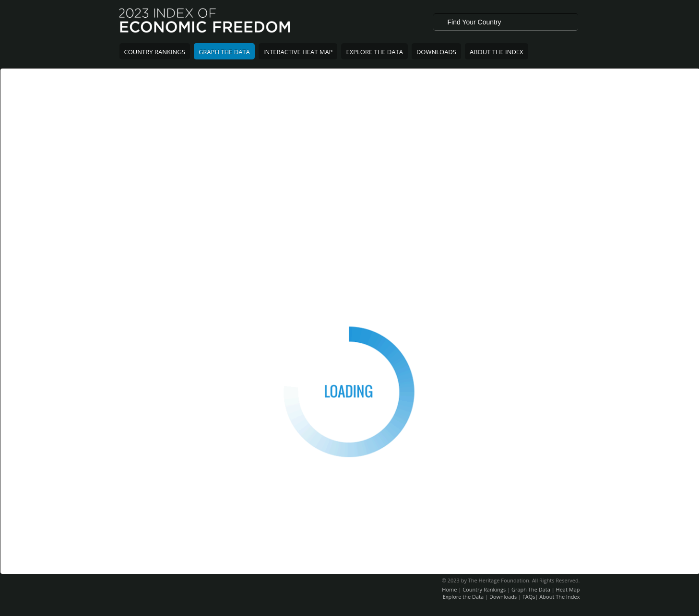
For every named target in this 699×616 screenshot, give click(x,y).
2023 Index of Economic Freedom (206, 22)
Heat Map (568, 589)
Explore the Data (463, 597)
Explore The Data (374, 52)
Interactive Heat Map (298, 52)
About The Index (497, 52)
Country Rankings (155, 52)
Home (449, 589)
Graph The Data (224, 52)
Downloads (436, 52)
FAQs (529, 597)
